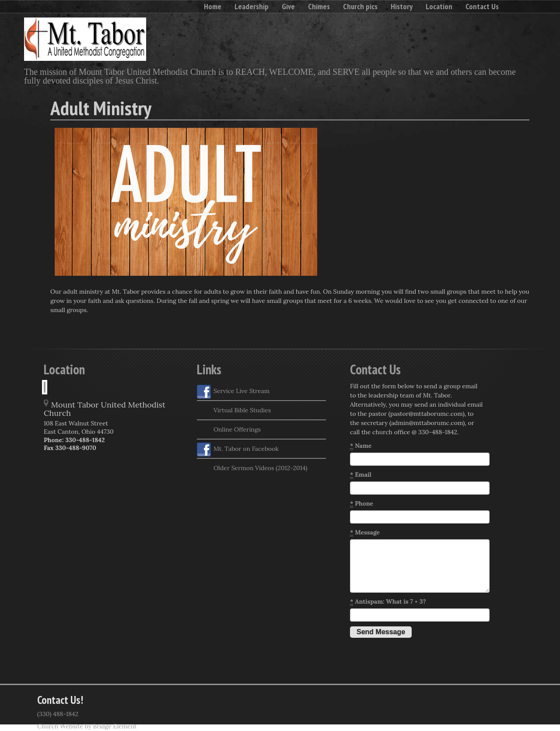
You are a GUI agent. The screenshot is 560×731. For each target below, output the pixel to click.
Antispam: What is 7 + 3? (388, 602)
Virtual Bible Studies (234, 411)
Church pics (360, 6)
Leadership (252, 6)
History (402, 6)
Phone (362, 504)
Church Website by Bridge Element (87, 726)
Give (288, 6)
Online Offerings (229, 430)
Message (365, 532)
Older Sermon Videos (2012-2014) (252, 469)
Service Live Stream (233, 392)
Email (361, 475)
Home (213, 6)
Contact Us (482, 6)
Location (439, 6)
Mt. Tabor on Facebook (238, 450)
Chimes (319, 6)
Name (361, 446)
